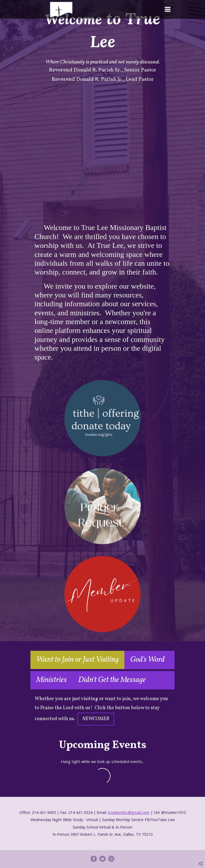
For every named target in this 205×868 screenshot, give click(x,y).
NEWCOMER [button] (96, 719)
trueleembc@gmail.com (129, 812)
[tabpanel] (102, 710)
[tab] (77, 660)
